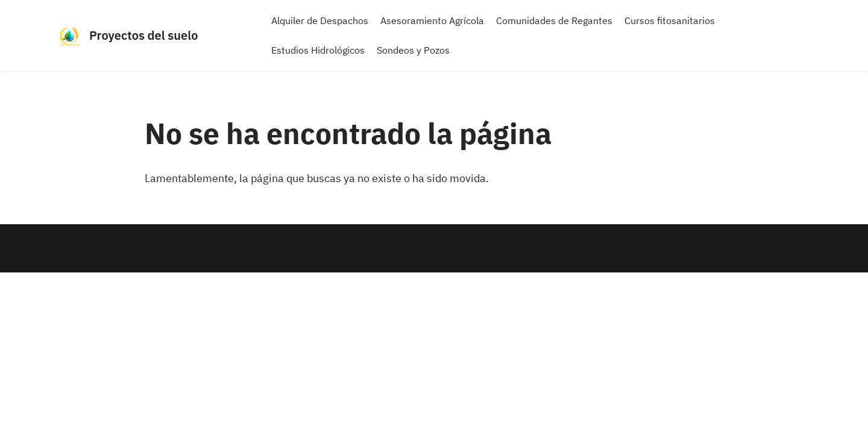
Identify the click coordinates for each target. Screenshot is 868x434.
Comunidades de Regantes (554, 20)
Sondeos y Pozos (413, 50)
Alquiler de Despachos (320, 20)
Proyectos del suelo (143, 35)
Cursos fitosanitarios (670, 20)
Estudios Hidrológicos (318, 50)
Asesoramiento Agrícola (432, 20)
